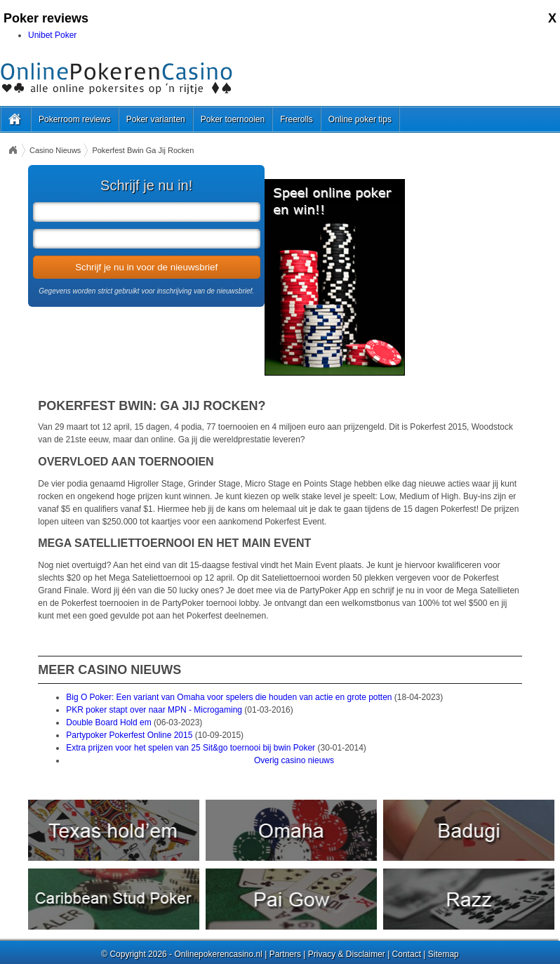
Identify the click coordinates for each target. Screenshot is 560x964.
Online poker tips (360, 119)
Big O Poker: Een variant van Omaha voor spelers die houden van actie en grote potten (229, 697)
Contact (407, 954)
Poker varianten (156, 119)
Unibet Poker (52, 35)
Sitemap (444, 954)
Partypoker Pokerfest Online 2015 (129, 735)
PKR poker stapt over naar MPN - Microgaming (154, 710)
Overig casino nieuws (294, 760)
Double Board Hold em (108, 722)
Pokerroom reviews (75, 119)
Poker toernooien (233, 119)
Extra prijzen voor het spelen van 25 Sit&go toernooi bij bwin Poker (191, 748)
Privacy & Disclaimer (347, 954)
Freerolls (296, 119)
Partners (285, 954)
